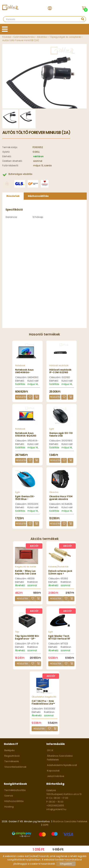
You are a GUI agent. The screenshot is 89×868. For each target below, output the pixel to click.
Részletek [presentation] (13, 196)
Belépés (9, 750)
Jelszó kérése (56, 776)
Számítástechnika (24, 37)
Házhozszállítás (14, 801)
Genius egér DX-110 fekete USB (61, 434)
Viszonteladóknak (15, 767)
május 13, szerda (42, 166)
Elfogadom (66, 864)
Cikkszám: (21, 377)
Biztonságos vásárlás (20, 174)
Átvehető (20, 585)
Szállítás (20, 384)
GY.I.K (50, 750)
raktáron (38, 156)
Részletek (21, 397)
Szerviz (9, 796)
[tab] (13, 196)
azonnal (38, 161)
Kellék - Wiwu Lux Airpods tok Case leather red (25, 574)
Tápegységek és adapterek (65, 37)
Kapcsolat (53, 771)
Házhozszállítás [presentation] (38, 196)
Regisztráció (12, 756)
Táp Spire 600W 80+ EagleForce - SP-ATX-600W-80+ (27, 639)
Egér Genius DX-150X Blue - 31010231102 (25, 499)
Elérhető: (20, 381)
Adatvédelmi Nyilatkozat (62, 765)
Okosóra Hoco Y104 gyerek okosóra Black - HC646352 (61, 499)
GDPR (45, 825)
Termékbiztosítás (15, 790)
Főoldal (7, 37)
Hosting (9, 807)
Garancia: (11, 217)
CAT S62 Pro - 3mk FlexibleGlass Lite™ (43, 702)
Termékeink (12, 761)
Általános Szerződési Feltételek (70, 821)
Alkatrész (42, 37)
